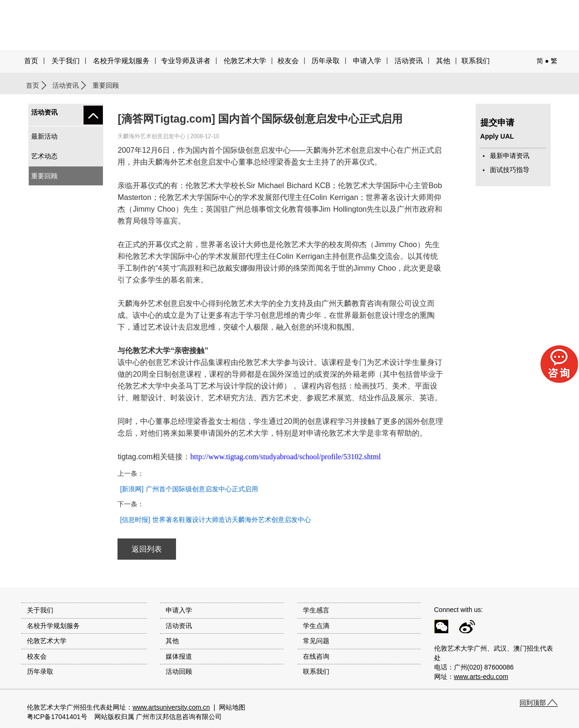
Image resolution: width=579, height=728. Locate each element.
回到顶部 (533, 703)
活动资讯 (66, 85)
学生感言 (316, 610)
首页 (31, 61)
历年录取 (326, 61)
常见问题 (316, 641)
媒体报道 (179, 656)
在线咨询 (316, 656)
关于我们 (66, 61)
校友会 (288, 61)
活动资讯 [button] (409, 61)
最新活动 (44, 136)
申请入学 (367, 61)
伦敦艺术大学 (245, 61)
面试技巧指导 (510, 170)
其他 (443, 61)
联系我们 (476, 61)
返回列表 (147, 549)
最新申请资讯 (510, 156)
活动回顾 (179, 671)
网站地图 (232, 707)
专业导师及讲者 (186, 61)
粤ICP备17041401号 (57, 717)
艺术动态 (44, 156)
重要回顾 (44, 176)
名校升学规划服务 (121, 61)
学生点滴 (316, 626)
